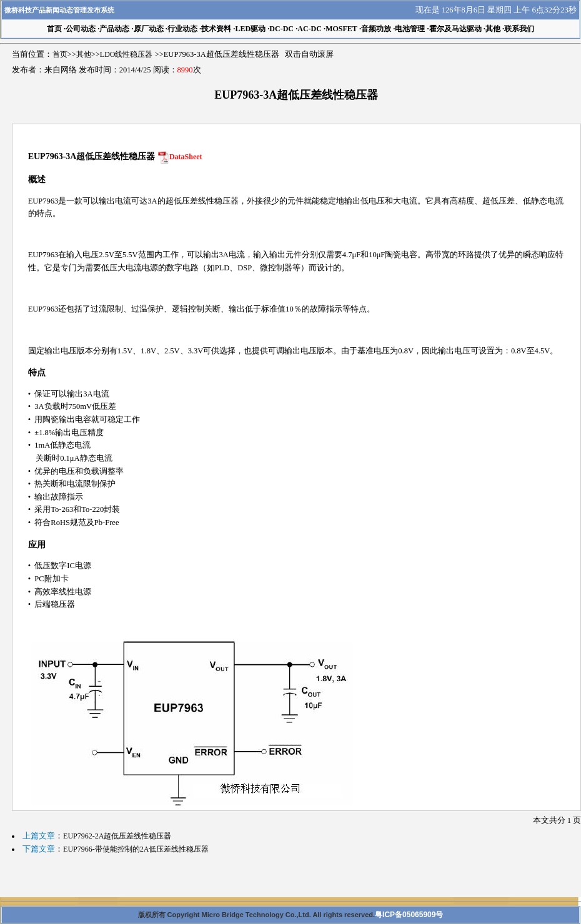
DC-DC (281, 29)
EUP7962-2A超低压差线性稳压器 (117, 836)
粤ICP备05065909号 (409, 915)
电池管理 (410, 29)
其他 (493, 29)
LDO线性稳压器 (127, 54)
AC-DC (310, 29)
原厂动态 (149, 29)
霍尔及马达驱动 (455, 29)
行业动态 (182, 29)
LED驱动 (250, 29)
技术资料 (216, 29)
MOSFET (341, 29)
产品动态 (114, 29)
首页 (60, 54)
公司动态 (81, 29)
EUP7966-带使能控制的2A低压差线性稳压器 (136, 849)
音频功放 (376, 29)
